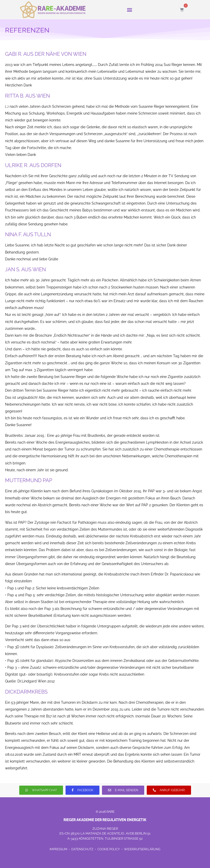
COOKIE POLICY (109, 849)
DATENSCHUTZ (83, 849)
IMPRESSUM (59, 849)
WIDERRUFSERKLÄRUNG (142, 849)
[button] (130, 10)
